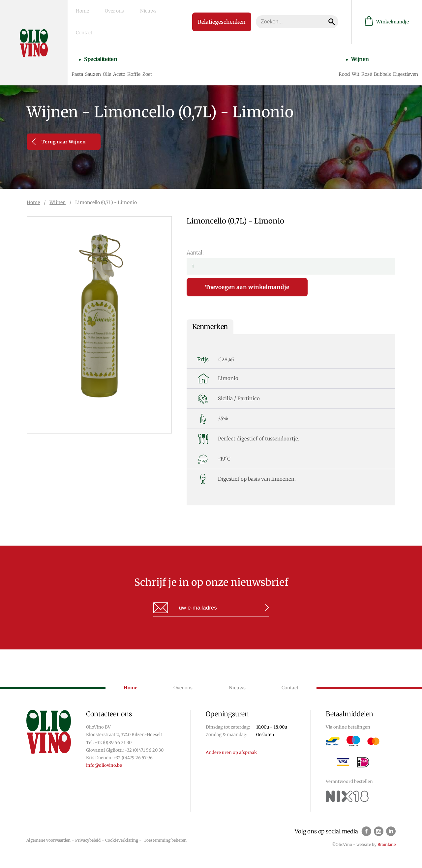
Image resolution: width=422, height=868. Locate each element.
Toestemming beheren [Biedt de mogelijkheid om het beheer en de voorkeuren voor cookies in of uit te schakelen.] (165, 840)
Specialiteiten (105, 34)
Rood (342, 45)
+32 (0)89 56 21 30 (113, 743)
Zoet (156, 45)
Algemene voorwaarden (48, 840)
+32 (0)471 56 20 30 (144, 750)
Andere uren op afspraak (231, 752)
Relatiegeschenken (211, 9)
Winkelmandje (387, 9)
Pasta (86, 45)
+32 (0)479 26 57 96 (133, 758)
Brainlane (387, 844)
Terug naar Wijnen (59, 142)
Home (84, 9)
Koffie (142, 45)
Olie (116, 45)
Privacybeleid (88, 840)
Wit (354, 45)
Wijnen (353, 34)
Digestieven (404, 45)
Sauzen (102, 45)
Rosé (365, 45)
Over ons (107, 9)
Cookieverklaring (122, 840)
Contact (154, 9)
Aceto (128, 45)
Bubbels (380, 45)
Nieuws (131, 9)
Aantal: (195, 253)
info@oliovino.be (104, 765)
